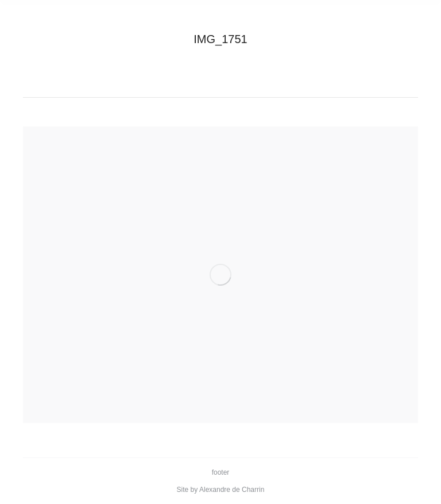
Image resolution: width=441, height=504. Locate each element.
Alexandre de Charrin (232, 490)
